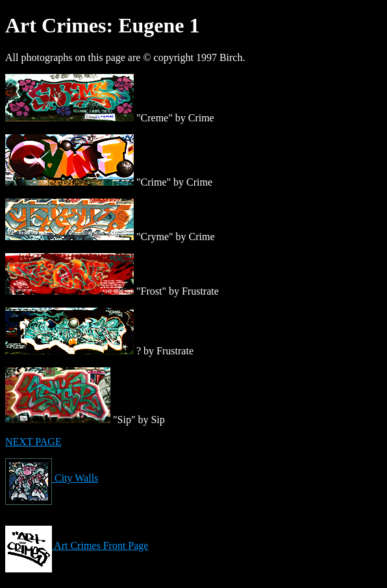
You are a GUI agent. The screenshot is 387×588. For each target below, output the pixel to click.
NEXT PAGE (33, 442)
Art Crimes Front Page (77, 545)
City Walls (52, 478)
